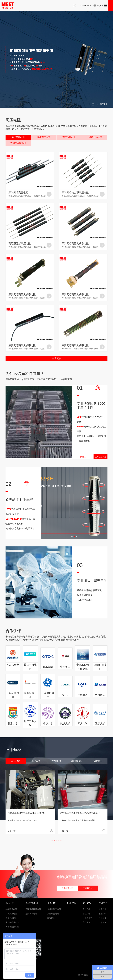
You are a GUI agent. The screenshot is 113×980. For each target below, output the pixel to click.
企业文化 (86, 914)
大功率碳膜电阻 (18, 143)
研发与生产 (87, 918)
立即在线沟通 (101, 457)
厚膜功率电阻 (31, 914)
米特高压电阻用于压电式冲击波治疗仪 (79, 813)
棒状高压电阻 (18, 137)
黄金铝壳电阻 (53, 914)
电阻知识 (103, 914)
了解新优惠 (88, 888)
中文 (99, 6)
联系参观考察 (67, 888)
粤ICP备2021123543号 (88, 975)
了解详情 (12, 831)
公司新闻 (103, 909)
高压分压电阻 (69, 137)
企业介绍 (86, 909)
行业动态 (103, 918)
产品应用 (86, 922)
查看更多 (56, 358)
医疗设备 (36, 761)
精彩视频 (103, 922)
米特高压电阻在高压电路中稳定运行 (25, 813)
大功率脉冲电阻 (95, 137)
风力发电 (97, 761)
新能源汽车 (77, 761)
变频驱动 (56, 761)
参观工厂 (84, 457)
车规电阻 (51, 918)
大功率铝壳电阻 (54, 909)
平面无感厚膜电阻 (33, 909)
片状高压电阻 (44, 137)
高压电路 (16, 761)
